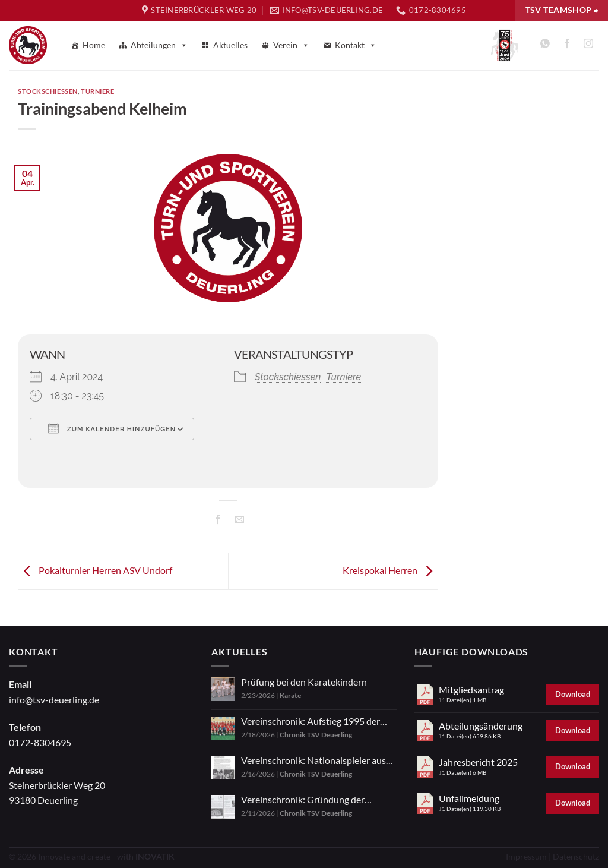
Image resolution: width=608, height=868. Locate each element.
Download (573, 694)
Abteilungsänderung (481, 726)
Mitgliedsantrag (471, 689)
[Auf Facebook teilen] (218, 521)
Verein (291, 45)
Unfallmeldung (469, 798)
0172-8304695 (40, 742)
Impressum (526, 856)
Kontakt (356, 45)
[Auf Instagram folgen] (588, 45)
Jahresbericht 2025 (478, 762)
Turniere (97, 91)
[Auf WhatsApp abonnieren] (545, 45)
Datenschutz (576, 856)
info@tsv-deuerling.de (54, 700)
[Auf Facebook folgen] (567, 45)
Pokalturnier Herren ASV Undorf (95, 570)
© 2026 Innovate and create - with (92, 856)
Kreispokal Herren (390, 570)
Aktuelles (230, 45)
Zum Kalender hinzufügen (112, 428)
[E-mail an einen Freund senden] (239, 521)
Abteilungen (159, 45)
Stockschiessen (48, 91)
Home (94, 45)
